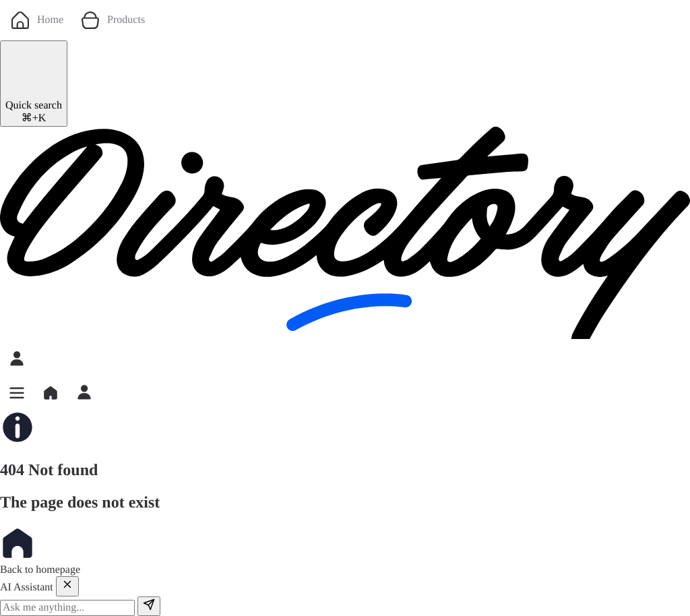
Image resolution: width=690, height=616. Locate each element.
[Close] (67, 586)
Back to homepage (40, 551)
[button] (17, 393)
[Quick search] (34, 84)
